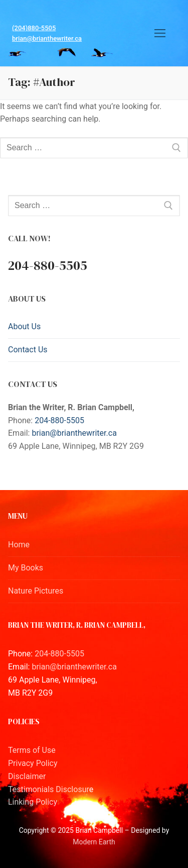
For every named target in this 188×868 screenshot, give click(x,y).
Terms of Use (32, 750)
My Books (26, 568)
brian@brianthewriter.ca (47, 38)
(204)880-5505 (34, 28)
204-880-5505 (59, 420)
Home (19, 545)
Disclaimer (27, 776)
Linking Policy (33, 802)
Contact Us (28, 350)
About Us (24, 326)
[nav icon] (160, 33)
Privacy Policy (33, 763)
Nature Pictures (36, 591)
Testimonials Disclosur (49, 789)
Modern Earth (94, 842)
